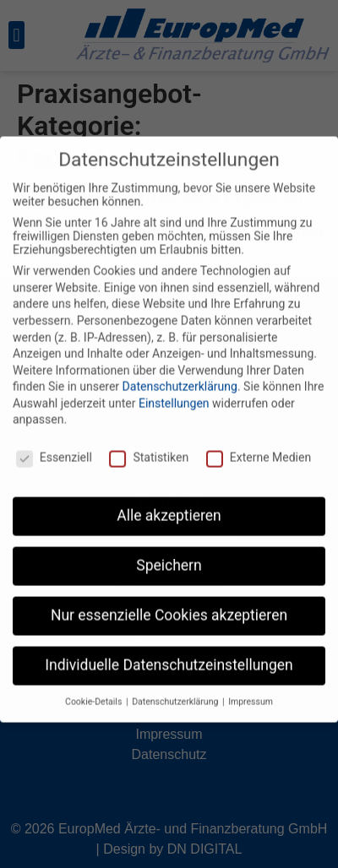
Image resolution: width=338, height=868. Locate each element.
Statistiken (149, 442)
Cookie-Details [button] (95, 686)
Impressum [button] (251, 686)
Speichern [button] (169, 550)
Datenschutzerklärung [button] (176, 686)
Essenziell (54, 442)
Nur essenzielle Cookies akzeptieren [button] (169, 599)
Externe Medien (259, 442)
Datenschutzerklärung (180, 372)
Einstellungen (174, 388)
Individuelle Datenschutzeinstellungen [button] (169, 649)
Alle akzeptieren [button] (169, 500)
